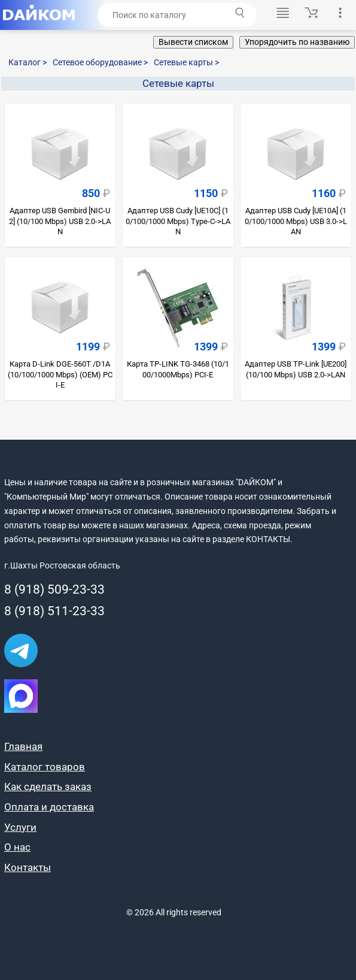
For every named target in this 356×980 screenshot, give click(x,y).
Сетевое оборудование (100, 62)
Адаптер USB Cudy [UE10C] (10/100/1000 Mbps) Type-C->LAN (178, 221)
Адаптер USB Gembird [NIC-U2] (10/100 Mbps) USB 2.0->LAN (60, 221)
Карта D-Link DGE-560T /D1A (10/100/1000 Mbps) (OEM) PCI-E (60, 374)
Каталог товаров (45, 767)
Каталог (28, 62)
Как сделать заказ (48, 787)
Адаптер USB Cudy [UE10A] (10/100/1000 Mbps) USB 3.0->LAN (296, 221)
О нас (17, 847)
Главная (23, 746)
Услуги (20, 827)
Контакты (28, 867)
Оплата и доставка (49, 807)
